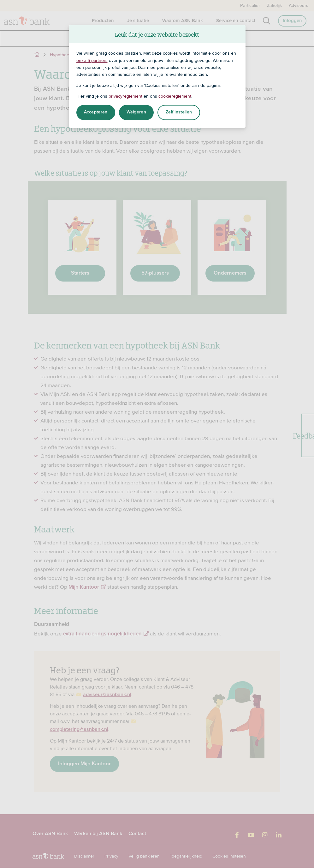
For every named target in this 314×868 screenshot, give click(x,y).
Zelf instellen (179, 112)
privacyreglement (125, 96)
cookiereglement (175, 96)
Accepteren (96, 112)
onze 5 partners (92, 60)
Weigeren (136, 112)
